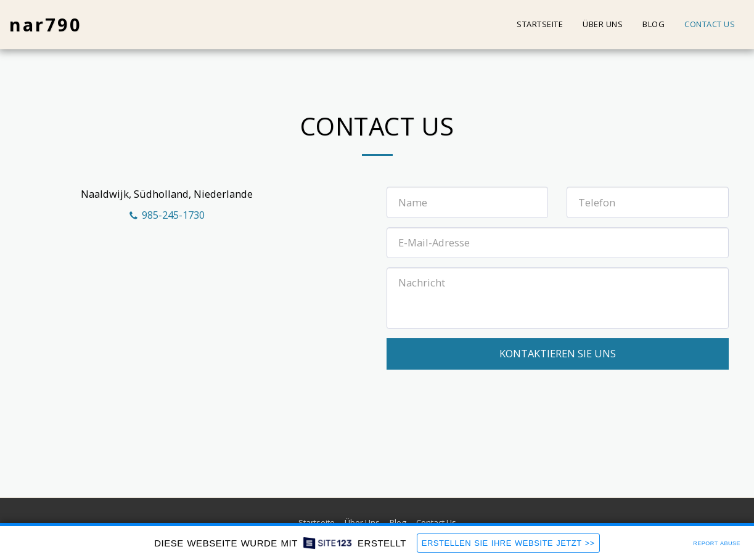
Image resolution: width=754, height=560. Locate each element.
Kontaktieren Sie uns (558, 353)
